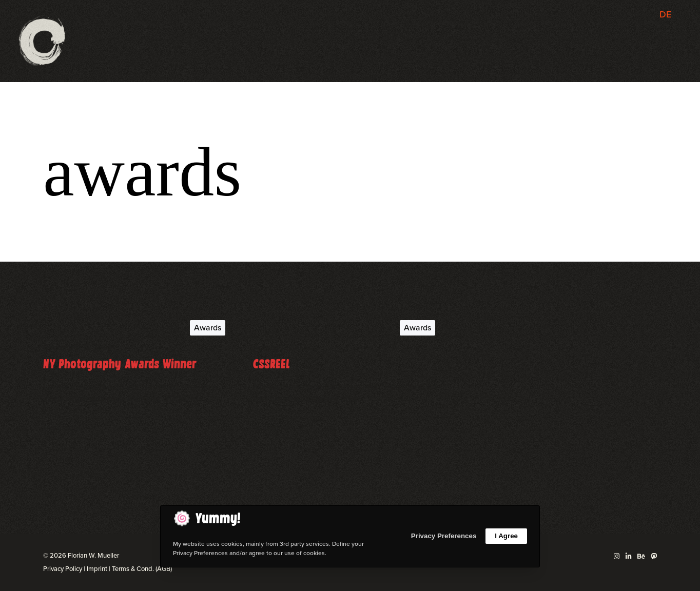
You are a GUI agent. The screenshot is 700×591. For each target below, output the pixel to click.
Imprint (97, 569)
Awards (208, 328)
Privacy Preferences (444, 536)
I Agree (506, 536)
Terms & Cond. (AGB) (142, 569)
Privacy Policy (63, 569)
